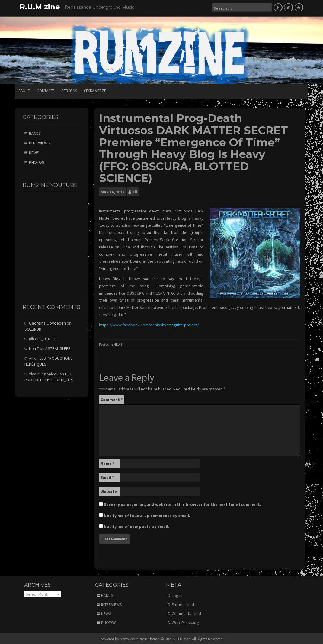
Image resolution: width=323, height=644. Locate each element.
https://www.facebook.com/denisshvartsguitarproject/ (149, 324)
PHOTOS (37, 161)
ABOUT (24, 90)
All (135, 191)
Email (107, 477)
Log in (177, 594)
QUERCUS (49, 338)
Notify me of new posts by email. (137, 526)
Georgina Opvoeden (47, 322)
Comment (112, 399)
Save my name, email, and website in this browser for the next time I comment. (182, 503)
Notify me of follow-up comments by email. (147, 515)
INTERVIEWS (39, 142)
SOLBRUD (33, 328)
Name (107, 463)
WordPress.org (185, 622)
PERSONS (69, 90)
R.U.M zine (40, 7)
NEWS (118, 343)
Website (109, 490)
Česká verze (95, 90)
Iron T (34, 348)
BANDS (35, 132)
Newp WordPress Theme (139, 638)
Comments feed (186, 613)
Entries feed (183, 604)
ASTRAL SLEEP (58, 348)
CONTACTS (46, 90)
